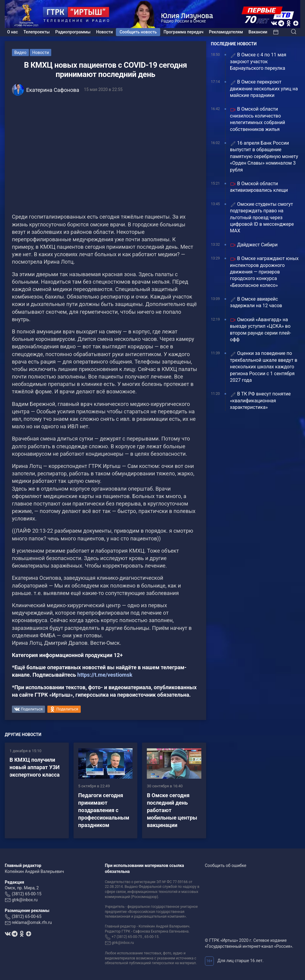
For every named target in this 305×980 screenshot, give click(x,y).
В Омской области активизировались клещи (259, 187)
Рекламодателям (226, 32)
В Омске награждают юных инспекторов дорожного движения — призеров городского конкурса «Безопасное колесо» (264, 272)
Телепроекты (37, 32)
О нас (13, 32)
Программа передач (183, 32)
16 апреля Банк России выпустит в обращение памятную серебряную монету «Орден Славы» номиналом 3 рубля (264, 156)
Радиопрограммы (73, 32)
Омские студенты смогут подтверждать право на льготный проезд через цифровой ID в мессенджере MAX (262, 218)
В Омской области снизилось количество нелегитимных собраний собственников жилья (257, 119)
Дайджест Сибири (254, 245)
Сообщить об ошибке (226, 865)
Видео (20, 52)
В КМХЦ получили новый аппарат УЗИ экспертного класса (35, 767)
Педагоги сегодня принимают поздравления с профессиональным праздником (104, 810)
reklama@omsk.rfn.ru (32, 922)
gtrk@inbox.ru (25, 900)
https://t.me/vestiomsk (105, 675)
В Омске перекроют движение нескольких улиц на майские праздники (264, 89)
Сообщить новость (138, 32)
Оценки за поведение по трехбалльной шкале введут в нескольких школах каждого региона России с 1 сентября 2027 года (264, 367)
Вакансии (258, 32)
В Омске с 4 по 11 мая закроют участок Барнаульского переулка (258, 61)
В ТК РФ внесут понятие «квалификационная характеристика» (260, 401)
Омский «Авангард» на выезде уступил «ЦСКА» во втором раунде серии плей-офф (260, 330)
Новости (105, 32)
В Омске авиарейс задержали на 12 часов (256, 302)
